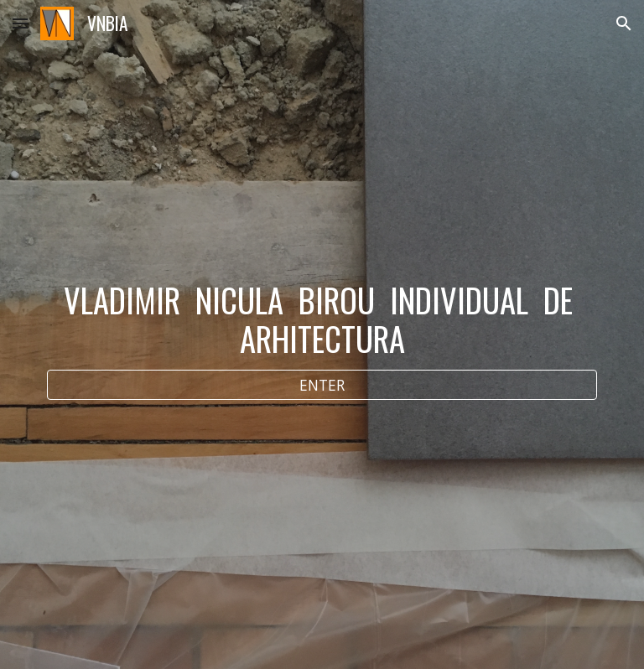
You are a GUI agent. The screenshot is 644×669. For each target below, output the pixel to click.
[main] (322, 319)
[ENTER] (322, 384)
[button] (20, 23)
